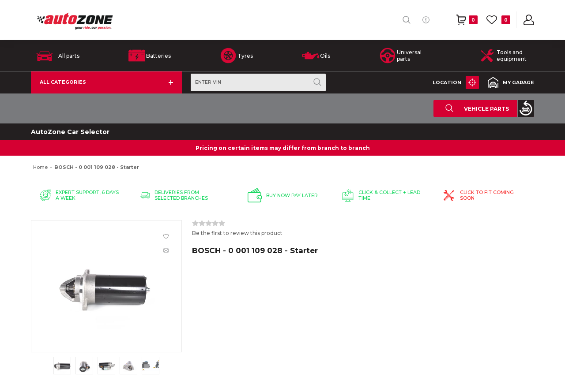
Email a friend (166, 250)
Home (40, 167)
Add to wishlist (166, 236)
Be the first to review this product (237, 233)
